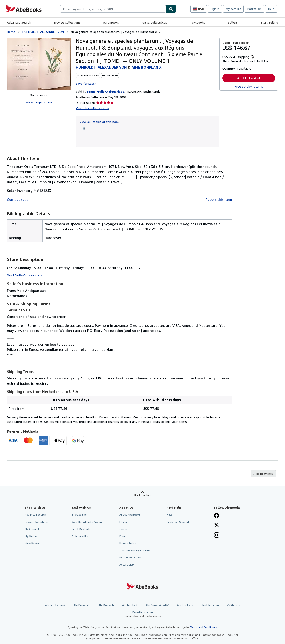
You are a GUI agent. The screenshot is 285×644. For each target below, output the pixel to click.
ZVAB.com (234, 605)
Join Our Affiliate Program (88, 522)
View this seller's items (92, 108)
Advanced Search (19, 22)
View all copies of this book (99, 122)
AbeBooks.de (82, 605)
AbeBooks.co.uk (55, 605)
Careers (124, 529)
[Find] (171, 9)
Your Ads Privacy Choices (135, 550)
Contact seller (18, 199)
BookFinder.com (142, 614)
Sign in (215, 9)
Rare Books (111, 22)
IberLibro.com (210, 605)
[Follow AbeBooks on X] (217, 526)
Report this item (219, 199)
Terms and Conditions (204, 627)
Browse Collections (67, 22)
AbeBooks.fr (106, 605)
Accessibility (127, 565)
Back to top (142, 495)
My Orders (31, 536)
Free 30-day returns (249, 86)
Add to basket (249, 78)
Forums (124, 536)
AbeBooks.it (130, 605)
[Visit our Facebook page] (217, 516)
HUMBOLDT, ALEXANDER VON (43, 32)
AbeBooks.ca (185, 605)
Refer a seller (80, 536)
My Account (233, 9)
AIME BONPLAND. (147, 67)
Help (271, 9)
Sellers (233, 22)
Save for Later (86, 83)
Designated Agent (130, 557)
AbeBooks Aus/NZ (157, 605)
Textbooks (197, 22)
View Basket (32, 543)
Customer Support (178, 522)
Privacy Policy (128, 543)
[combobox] (113, 9)
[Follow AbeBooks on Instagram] (217, 536)
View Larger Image (39, 102)
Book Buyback (81, 529)
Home (11, 32)
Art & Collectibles (154, 22)
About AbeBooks (130, 515)
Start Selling (269, 22)
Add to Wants (263, 474)
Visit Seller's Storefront (26, 275)
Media (123, 522)
